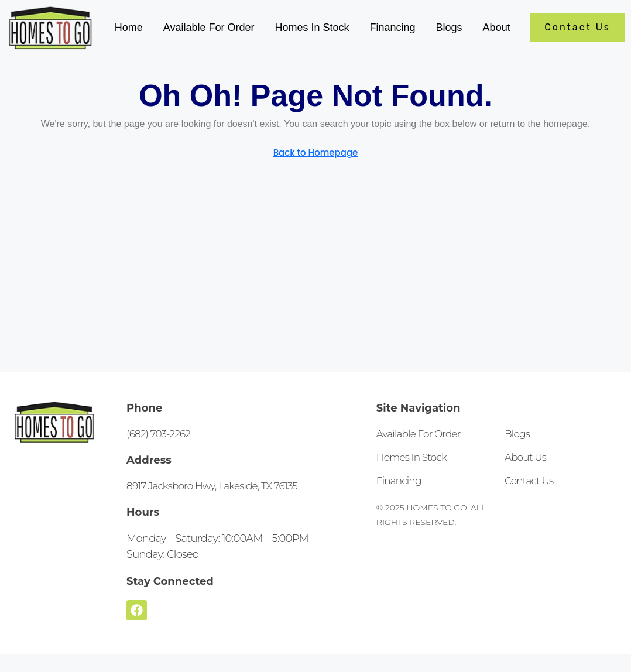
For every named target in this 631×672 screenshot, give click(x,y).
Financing (393, 28)
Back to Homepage (316, 152)
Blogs (449, 28)
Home (129, 28)
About (497, 28)
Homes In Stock (312, 28)
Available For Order (209, 28)
